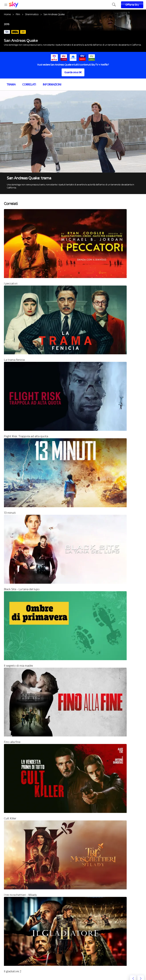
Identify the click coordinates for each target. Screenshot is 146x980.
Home (7, 14)
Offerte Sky (132, 5)
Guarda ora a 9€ (73, 72)
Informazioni (52, 84)
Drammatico (32, 14)
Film (18, 14)
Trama (11, 84)
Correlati (29, 84)
